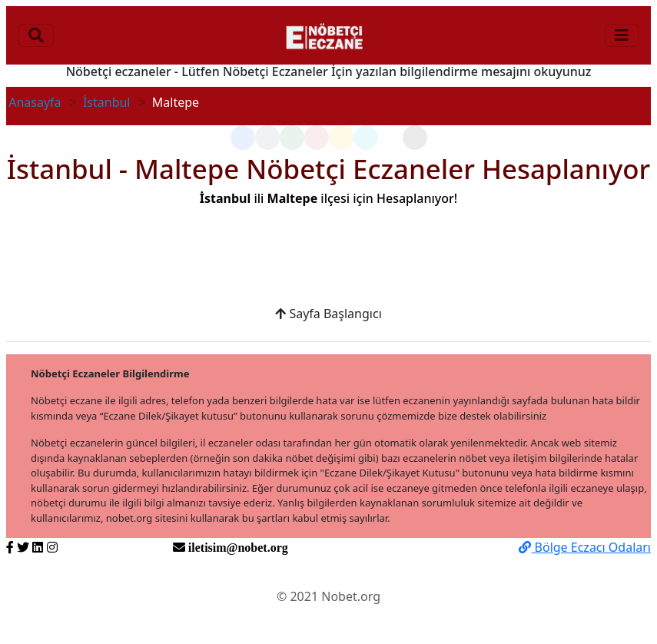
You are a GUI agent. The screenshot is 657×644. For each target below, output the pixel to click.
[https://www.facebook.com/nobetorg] (10, 547)
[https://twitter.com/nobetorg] (23, 547)
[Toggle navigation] (36, 35)
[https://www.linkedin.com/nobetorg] (38, 547)
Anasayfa (35, 102)
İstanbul (107, 102)
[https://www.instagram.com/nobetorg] (52, 547)
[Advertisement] (329, 265)
